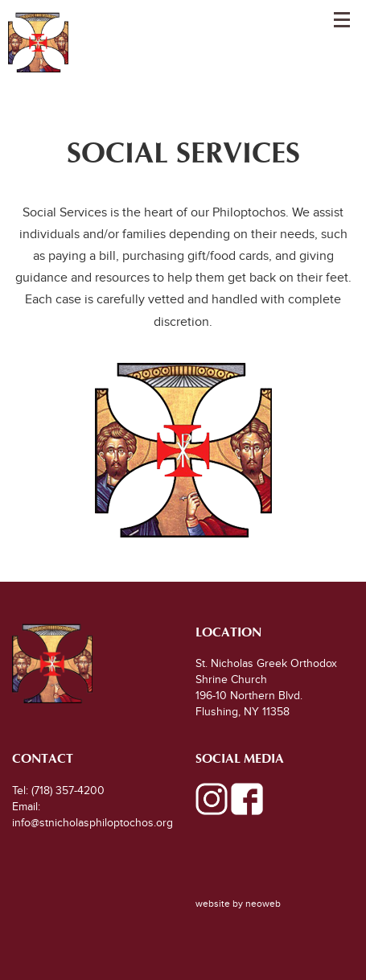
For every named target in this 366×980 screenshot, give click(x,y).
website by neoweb (238, 904)
